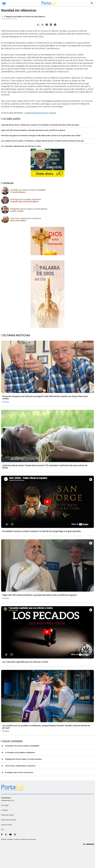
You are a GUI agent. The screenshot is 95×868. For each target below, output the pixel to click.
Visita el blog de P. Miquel (43, 113)
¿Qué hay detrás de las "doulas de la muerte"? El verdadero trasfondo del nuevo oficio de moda (40, 125)
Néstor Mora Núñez (18, 221)
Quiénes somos (7, 825)
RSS (2, 829)
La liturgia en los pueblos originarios (25, 199)
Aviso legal (5, 805)
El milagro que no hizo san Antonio (19, 772)
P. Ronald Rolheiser (18, 192)
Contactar (4, 810)
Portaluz (6, 402)
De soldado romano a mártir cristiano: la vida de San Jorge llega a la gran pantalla (41, 531)
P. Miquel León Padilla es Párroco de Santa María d (25, 17)
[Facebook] (2, 834)
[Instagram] (15, 834)
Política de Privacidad (8, 820)
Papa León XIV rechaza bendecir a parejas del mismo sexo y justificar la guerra (33, 130)
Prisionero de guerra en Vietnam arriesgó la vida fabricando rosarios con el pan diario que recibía (41, 135)
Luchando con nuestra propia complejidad (28, 190)
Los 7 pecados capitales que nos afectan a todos (21, 146)
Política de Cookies (8, 815)
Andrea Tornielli (17, 211)
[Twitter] (6, 834)
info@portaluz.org (7, 800)
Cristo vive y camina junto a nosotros (25, 218)
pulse (27, 113)
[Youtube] (11, 834)
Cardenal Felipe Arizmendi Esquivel (24, 202)
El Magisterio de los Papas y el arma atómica (28, 209)
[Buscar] (92, 3)
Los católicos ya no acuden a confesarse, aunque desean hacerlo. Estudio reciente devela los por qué (42, 141)
